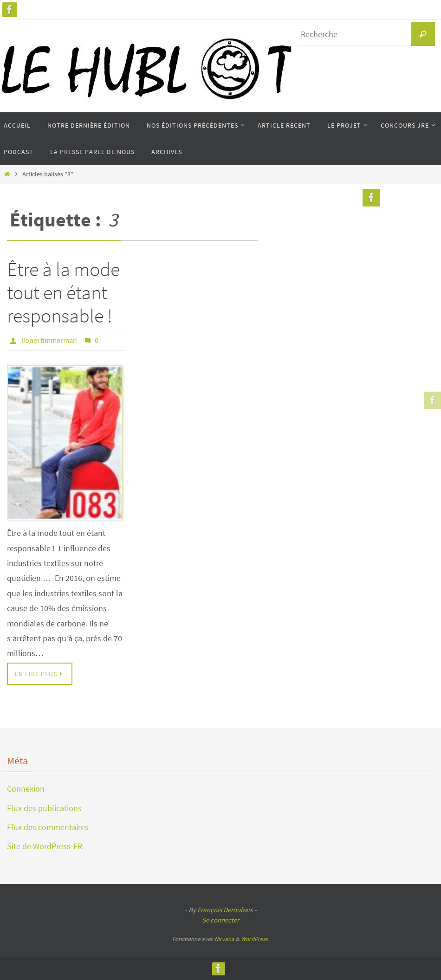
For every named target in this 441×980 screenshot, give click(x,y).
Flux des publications (44, 808)
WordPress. (255, 939)
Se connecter (220, 920)
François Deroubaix (225, 910)
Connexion (26, 789)
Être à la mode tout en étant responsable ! (63, 293)
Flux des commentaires (48, 827)
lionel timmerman (49, 340)
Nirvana (224, 939)
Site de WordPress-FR (45, 846)
